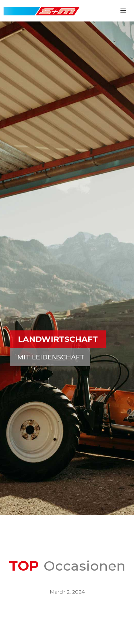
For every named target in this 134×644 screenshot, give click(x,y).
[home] (40, 8)
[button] (123, 11)
